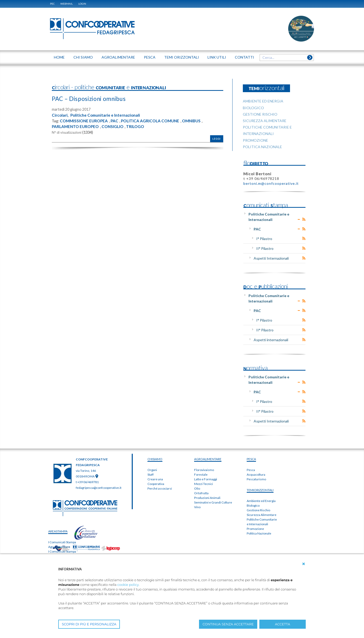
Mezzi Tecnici (204, 484)
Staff (151, 474)
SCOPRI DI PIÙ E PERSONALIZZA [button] (89, 624)
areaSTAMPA (58, 531)
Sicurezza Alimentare (262, 515)
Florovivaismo (204, 470)
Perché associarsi (160, 488)
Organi (152, 470)
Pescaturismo (256, 479)
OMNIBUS (196, 121)
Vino (197, 507)
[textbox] (285, 58)
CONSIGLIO (115, 126)
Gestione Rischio (258, 510)
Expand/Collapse (299, 219)
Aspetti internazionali (271, 340)
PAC (117, 121)
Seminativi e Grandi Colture (213, 502)
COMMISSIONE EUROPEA (85, 121)
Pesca (251, 470)
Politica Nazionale (259, 533)
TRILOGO (139, 126)
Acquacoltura (256, 474)
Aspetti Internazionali (271, 258)
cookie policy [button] (128, 585)
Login (82, 4)
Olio (197, 488)
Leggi (217, 138)
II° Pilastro (265, 248)
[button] (304, 564)
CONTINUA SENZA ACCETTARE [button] (228, 624)
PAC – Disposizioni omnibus (92, 98)
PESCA (251, 459)
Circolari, (61, 115)
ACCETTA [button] (283, 624)
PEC (52, 4)
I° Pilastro (264, 239)
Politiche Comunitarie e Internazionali (107, 115)
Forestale (201, 474)
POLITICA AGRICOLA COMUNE (154, 121)
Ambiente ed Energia (261, 501)
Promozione (255, 529)
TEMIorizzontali (260, 490)
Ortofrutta (201, 493)
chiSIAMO (155, 459)
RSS (304, 219)
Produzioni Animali (207, 498)
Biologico (253, 505)
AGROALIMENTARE (208, 459)
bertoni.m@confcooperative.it (271, 183)
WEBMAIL (67, 4)
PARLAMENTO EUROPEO (76, 126)
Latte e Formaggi (206, 479)
